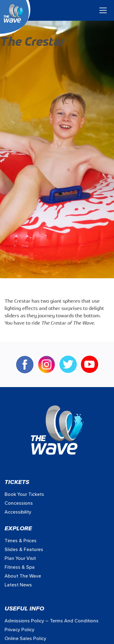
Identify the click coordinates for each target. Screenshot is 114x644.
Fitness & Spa (20, 567)
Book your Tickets (24, 494)
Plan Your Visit (20, 558)
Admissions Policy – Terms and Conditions (52, 621)
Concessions (19, 503)
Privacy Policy (19, 630)
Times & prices (21, 541)
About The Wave (23, 576)
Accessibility (18, 512)
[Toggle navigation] (103, 10)
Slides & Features (24, 550)
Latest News (18, 585)
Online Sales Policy (25, 639)
